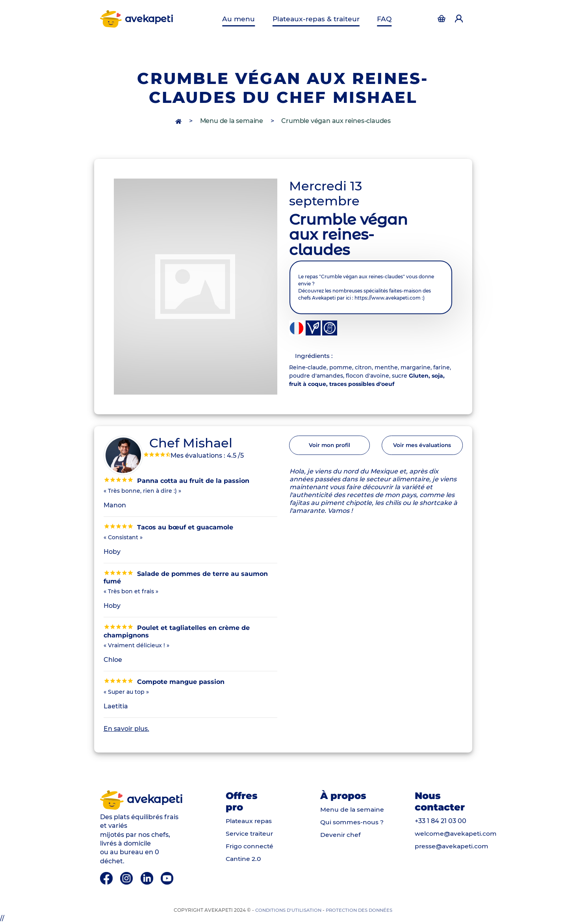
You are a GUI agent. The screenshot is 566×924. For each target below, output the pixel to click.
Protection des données (361, 911)
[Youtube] (168, 878)
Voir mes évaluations (422, 447)
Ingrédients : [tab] (316, 356)
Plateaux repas (250, 821)
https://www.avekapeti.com (388, 298)
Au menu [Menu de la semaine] (241, 19)
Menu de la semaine (232, 121)
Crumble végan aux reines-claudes (336, 121)
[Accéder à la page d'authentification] (442, 19)
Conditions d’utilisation (287, 911)
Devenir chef (341, 835)
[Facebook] (107, 878)
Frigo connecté (250, 847)
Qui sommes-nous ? (352, 822)
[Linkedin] (148, 878)
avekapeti (137, 19)
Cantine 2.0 (244, 859)
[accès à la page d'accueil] (179, 121)
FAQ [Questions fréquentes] (382, 19)
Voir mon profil (329, 447)
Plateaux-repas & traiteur (316, 19)
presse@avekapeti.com (453, 847)
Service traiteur (251, 834)
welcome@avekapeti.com (457, 834)
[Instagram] (128, 878)
